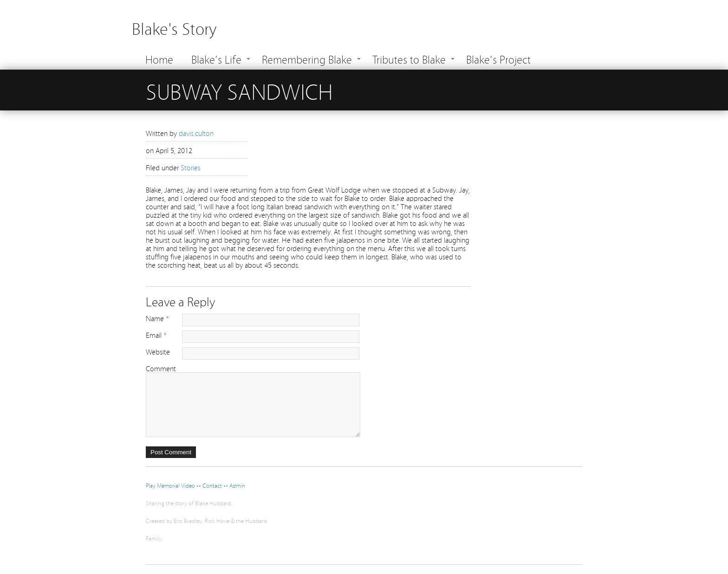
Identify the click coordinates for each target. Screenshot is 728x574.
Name (155, 318)
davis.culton (196, 133)
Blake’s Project (498, 59)
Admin (237, 485)
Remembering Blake (307, 59)
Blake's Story (174, 28)
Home (159, 59)
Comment (161, 368)
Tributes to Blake (409, 59)
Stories (191, 167)
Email (154, 335)
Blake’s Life (216, 59)
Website (158, 351)
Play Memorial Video (170, 485)
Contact (213, 485)
